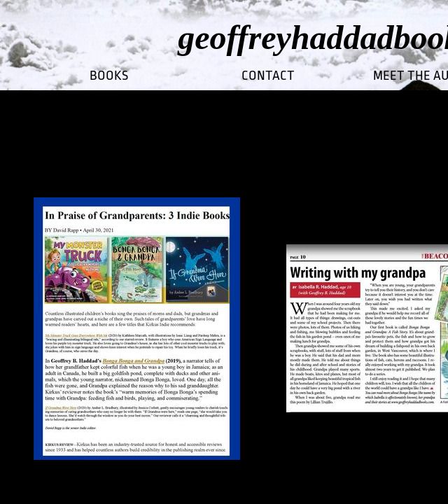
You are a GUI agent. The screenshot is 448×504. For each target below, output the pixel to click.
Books (109, 76)
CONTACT (268, 76)
